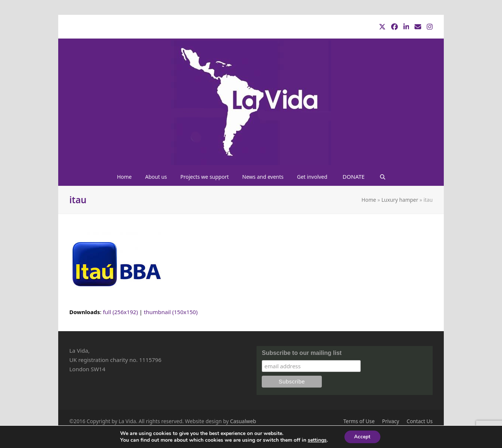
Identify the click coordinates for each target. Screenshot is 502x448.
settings (316, 440)
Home (369, 200)
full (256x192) (120, 312)
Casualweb (243, 421)
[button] (382, 177)
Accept (362, 436)
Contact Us (420, 421)
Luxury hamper (400, 200)
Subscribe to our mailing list (302, 353)
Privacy (391, 421)
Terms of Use (359, 421)
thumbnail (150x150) (171, 312)
